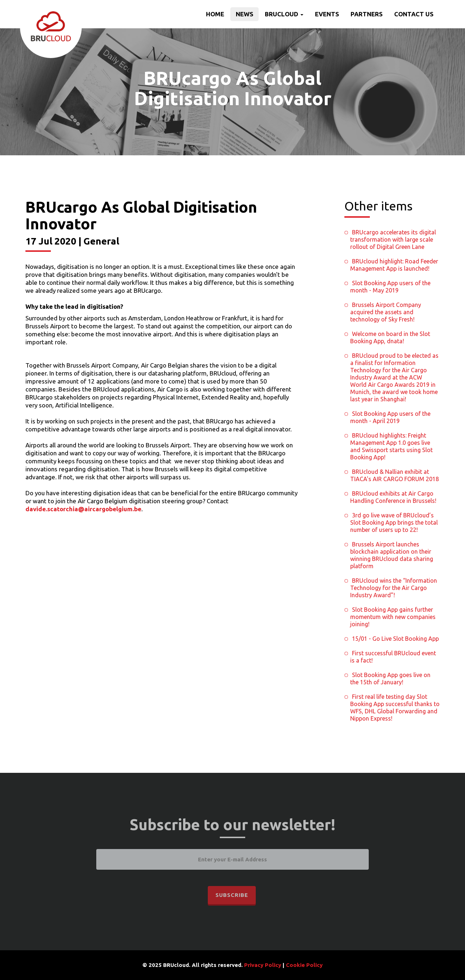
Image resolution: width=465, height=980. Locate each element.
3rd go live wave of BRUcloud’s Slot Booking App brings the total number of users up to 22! (394, 522)
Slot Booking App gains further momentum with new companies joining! (393, 617)
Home (215, 14)
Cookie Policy (304, 965)
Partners (367, 14)
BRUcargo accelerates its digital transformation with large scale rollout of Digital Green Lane (393, 239)
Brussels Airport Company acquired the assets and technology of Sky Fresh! (386, 312)
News (244, 14)
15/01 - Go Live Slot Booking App (395, 639)
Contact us (414, 14)
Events (327, 14)
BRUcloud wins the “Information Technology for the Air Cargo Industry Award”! (394, 588)
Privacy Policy (263, 965)
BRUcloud (284, 14)
